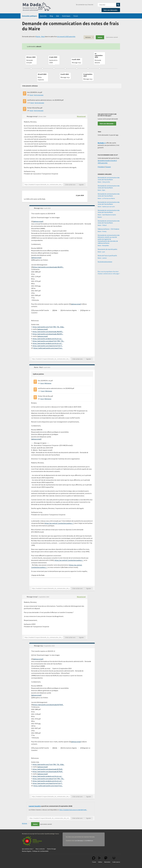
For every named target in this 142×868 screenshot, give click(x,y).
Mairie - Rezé (40, 36)
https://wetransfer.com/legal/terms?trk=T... (48, 346)
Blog (51, 16)
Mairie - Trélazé (102, 225)
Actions (88, 37)
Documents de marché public (107, 249)
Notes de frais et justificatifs (107, 256)
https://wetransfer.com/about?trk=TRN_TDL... (48, 341)
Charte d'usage (51, 849)
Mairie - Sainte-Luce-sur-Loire (106, 207)
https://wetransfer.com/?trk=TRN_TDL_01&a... (48, 327)
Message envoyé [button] (32, 116)
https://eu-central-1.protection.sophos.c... (59, 523)
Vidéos (100, 860)
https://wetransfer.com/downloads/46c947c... (48, 267)
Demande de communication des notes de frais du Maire (109, 179)
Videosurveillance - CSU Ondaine (108, 229)
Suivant (108, 167)
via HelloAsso (89, 841)
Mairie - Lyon (101, 252)
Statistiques (66, 16)
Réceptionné (81, 116)
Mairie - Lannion (102, 258)
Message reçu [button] (39, 208)
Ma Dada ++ (102, 143)
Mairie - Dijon (101, 190)
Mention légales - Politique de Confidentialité (35, 851)
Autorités (43, 16)
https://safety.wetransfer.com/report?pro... (48, 348)
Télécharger (48, 383)
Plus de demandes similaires (105, 262)
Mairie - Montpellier (103, 245)
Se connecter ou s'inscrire (85, 5)
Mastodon (107, 860)
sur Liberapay (79, 841)
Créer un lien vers (70, 185)
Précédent (101, 167)
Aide (58, 16)
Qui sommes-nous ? (28, 849)
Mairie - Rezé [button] (39, 367)
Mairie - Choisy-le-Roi (104, 182)
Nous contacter (40, 849)
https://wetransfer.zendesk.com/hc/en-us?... (47, 343)
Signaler (81, 185)
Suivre (100, 37)
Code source (116, 860)
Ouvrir (32, 95)
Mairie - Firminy (102, 231)
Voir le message (39, 95)
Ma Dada (37, 7)
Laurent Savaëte (35, 806)
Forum (76, 16)
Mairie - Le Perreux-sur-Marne (106, 198)
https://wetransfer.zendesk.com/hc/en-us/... (47, 339)
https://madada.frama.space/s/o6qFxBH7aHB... (73, 810)
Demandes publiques (30, 16)
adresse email (38, 221)
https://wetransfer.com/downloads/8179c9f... (48, 705)
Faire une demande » (111, 10)
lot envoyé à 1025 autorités (66, 36)
